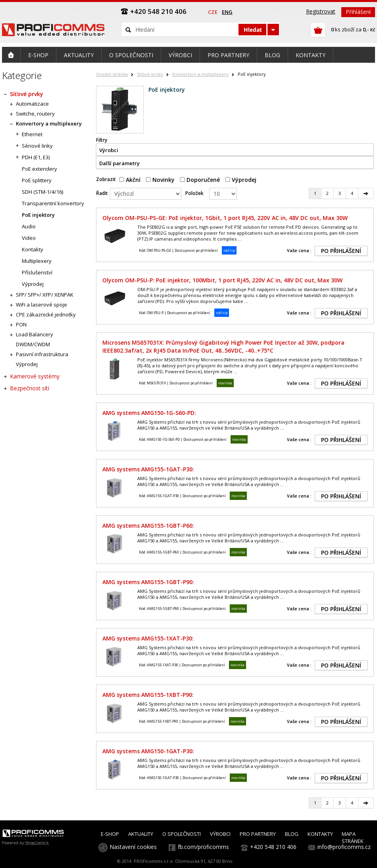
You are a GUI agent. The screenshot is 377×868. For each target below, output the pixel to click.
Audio (29, 226)
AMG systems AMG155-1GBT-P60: (148, 526)
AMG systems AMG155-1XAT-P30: (148, 638)
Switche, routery (35, 114)
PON (21, 324)
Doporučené (200, 180)
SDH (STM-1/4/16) (42, 192)
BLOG (292, 834)
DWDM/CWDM (33, 344)
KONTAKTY (320, 834)
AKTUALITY (141, 834)
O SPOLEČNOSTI (182, 834)
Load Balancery (35, 334)
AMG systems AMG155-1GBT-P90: (148, 582)
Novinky (160, 180)
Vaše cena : (299, 250)
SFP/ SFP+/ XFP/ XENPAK (45, 295)
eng (227, 12)
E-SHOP (110, 834)
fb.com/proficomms (203, 847)
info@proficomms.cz (344, 847)
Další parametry (119, 163)
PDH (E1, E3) (36, 157)
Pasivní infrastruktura (42, 354)
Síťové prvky (150, 74)
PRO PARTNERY (258, 834)
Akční (130, 180)
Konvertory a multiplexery (200, 74)
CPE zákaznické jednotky (46, 314)
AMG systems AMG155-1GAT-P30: (148, 469)
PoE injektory (38, 215)
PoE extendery (39, 169)
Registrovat (321, 11)
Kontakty (33, 249)
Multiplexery (37, 261)
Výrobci (109, 150)
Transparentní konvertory (53, 203)
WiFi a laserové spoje (41, 305)
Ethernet (32, 134)
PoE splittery (37, 180)
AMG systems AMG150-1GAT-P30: (148, 751)
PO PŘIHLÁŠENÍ (341, 251)
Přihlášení (358, 12)
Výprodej (241, 180)
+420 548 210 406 (273, 847)
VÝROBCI (220, 834)
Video (29, 238)
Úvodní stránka (112, 74)
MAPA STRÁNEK (353, 837)
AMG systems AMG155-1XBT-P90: (148, 695)
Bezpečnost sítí (30, 388)
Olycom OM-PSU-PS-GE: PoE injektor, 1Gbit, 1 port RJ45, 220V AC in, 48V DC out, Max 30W (225, 218)
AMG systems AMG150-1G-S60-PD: (149, 413)
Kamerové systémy (35, 376)
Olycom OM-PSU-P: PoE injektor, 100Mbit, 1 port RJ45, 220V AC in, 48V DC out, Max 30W (222, 280)
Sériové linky (37, 146)
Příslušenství (37, 272)
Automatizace (32, 104)
